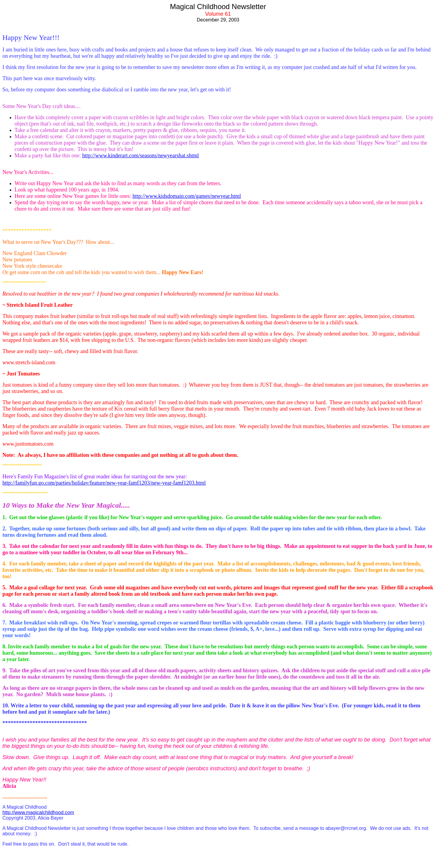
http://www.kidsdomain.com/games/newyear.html (187, 196)
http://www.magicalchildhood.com (38, 812)
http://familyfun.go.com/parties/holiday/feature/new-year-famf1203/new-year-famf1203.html (104, 483)
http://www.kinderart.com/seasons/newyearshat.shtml (140, 156)
